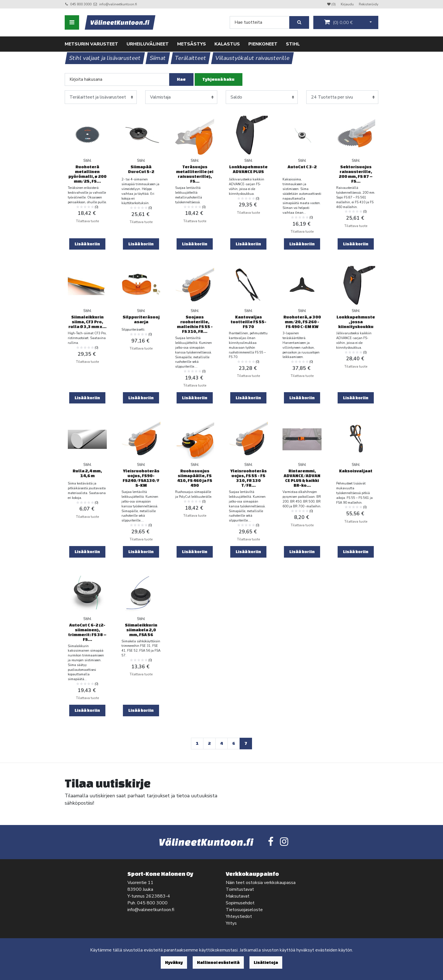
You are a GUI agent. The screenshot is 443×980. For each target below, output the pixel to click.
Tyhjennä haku (218, 79)
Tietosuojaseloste (244, 910)
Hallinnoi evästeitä (218, 962)
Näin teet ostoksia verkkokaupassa (261, 883)
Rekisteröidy (369, 4)
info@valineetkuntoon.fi (118, 4)
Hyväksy (174, 962)
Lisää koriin (87, 244)
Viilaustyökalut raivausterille (253, 58)
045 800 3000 (81, 4)
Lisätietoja (266, 962)
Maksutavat (238, 896)
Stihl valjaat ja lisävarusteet (105, 58)
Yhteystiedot (239, 916)
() (338, 22)
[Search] (259, 22)
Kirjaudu (348, 4)
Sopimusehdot (240, 903)
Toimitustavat (240, 889)
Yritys (231, 923)
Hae (181, 79)
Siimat (158, 58)
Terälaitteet (191, 58)
